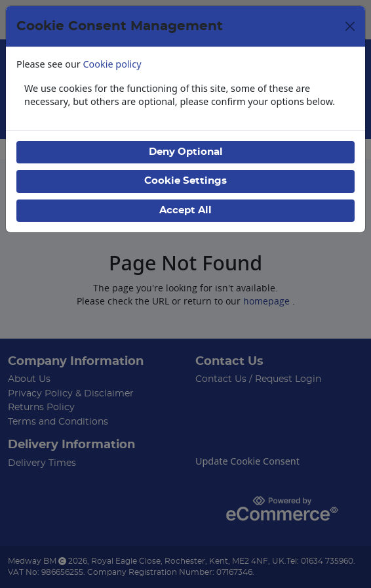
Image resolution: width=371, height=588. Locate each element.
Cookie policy (112, 64)
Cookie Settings (185, 181)
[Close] (350, 26)
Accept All (185, 210)
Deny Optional (186, 152)
